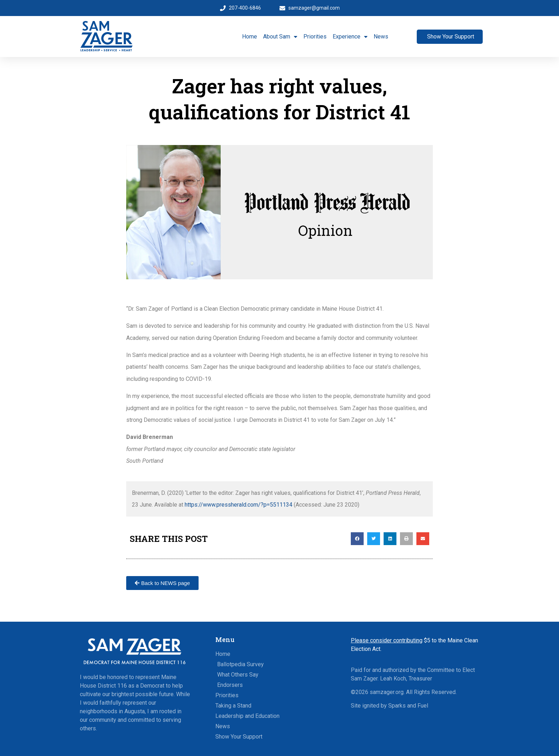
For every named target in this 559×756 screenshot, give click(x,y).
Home (250, 37)
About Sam (280, 37)
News (381, 37)
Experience (350, 37)
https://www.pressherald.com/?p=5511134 (239, 505)
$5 (391, 640)
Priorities (315, 37)
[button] (357, 539)
